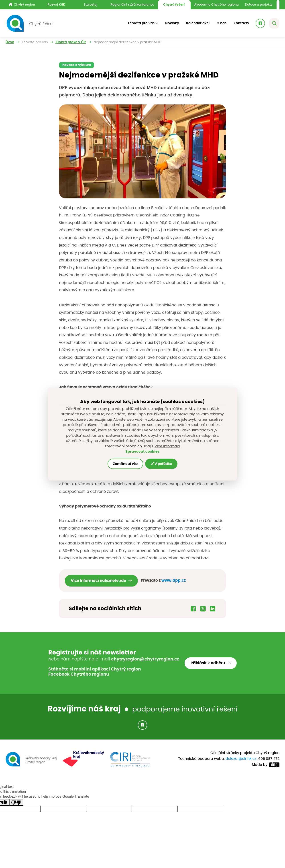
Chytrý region (22, 4)
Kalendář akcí (198, 23)
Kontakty (241, 23)
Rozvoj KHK (56, 5)
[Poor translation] (16, 802)
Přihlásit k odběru (208, 663)
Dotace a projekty (259, 5)
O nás (222, 23)
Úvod (10, 42)
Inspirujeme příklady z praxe (79, 42)
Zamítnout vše (125, 464)
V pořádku (161, 464)
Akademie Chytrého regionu (216, 5)
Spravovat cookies (142, 451)
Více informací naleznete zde (98, 581)
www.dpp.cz (174, 580)
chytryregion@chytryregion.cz (145, 659)
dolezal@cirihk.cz (241, 759)
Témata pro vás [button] (141, 23)
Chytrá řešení (174, 5)
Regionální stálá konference (132, 5)
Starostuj (91, 5)
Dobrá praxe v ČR (125, 42)
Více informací (167, 446)
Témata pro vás (35, 42)
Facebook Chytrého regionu (79, 674)
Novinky (172, 23)
